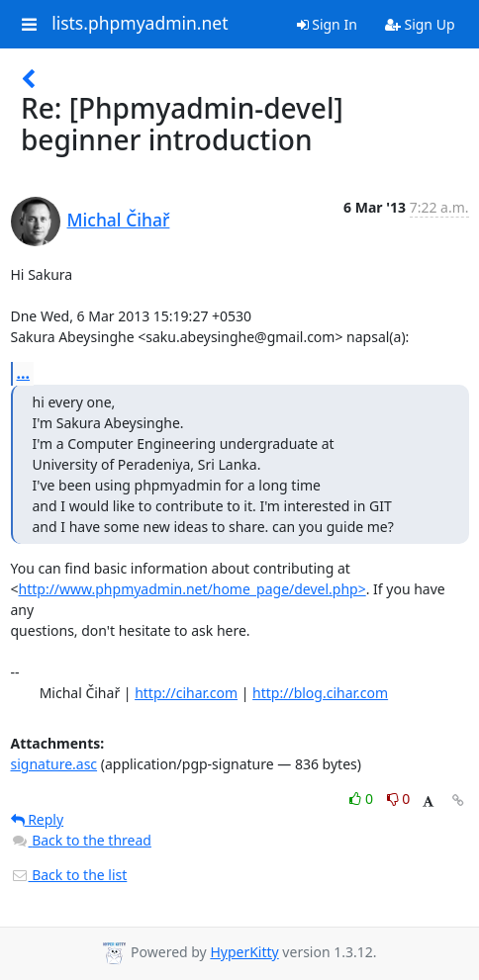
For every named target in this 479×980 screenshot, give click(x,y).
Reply (38, 819)
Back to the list (69, 875)
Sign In (327, 24)
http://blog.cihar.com (320, 693)
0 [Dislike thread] (399, 799)
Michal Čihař (119, 220)
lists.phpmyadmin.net (140, 24)
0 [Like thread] (363, 799)
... (24, 373)
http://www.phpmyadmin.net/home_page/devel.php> (192, 589)
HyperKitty (244, 952)
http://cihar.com (186, 693)
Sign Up (420, 24)
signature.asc (54, 764)
